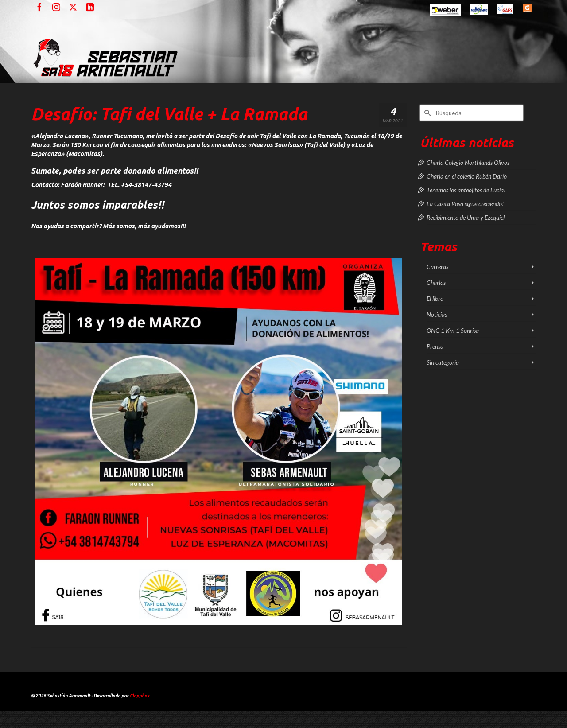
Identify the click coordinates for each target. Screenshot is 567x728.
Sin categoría (443, 362)
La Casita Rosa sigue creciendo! (465, 204)
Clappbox (140, 696)
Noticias (437, 314)
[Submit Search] (427, 113)
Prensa (435, 346)
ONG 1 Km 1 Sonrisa (453, 330)
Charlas (436, 282)
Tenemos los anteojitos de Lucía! (466, 190)
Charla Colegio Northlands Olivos (468, 162)
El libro (435, 298)
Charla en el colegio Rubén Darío (467, 176)
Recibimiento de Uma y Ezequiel (466, 217)
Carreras (437, 267)
